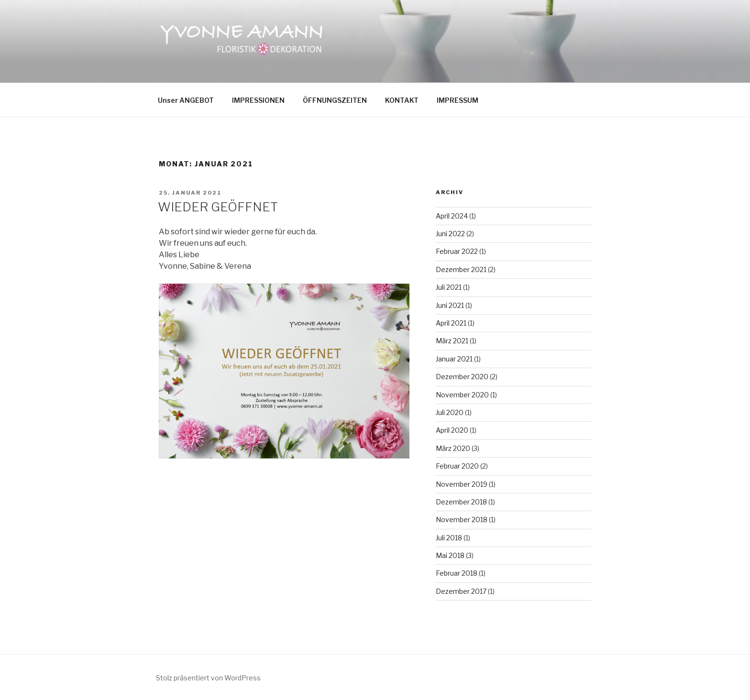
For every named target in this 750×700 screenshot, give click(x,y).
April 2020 (452, 430)
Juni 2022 (450, 234)
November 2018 (462, 520)
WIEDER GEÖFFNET (218, 207)
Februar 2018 (457, 573)
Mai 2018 (450, 555)
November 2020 (462, 395)
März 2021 (452, 341)
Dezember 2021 (461, 269)
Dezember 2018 (461, 502)
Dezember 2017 (461, 591)
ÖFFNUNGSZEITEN (335, 100)
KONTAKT (402, 100)
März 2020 (453, 448)
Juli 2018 (449, 538)
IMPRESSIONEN (258, 100)
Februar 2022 (457, 251)
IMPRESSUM (458, 100)
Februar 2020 (457, 466)
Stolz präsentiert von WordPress (208, 678)
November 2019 (462, 484)
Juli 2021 (449, 287)
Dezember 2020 (462, 377)
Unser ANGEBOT (186, 100)
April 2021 (451, 323)
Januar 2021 (454, 359)
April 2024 (452, 216)
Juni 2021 (450, 305)
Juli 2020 (450, 412)
